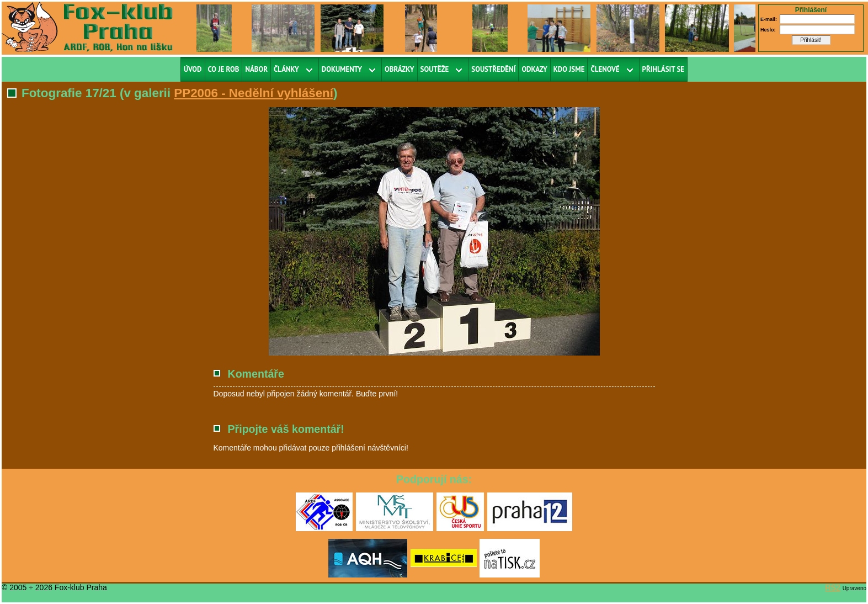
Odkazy (534, 69)
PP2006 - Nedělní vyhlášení (254, 93)
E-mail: (769, 19)
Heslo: (768, 30)
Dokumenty (342, 69)
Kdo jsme (569, 69)
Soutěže (435, 69)
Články (286, 69)
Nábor (256, 69)
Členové (605, 69)
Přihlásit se (664, 69)
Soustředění (493, 69)
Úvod (193, 69)
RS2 (833, 587)
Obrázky (400, 69)
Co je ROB (224, 69)
